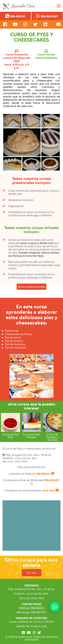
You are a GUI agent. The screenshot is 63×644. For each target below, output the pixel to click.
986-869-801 (52, 480)
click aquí (51, 490)
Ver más (32, 573)
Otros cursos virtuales (32, 290)
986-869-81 (43, 474)
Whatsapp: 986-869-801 (31, 612)
